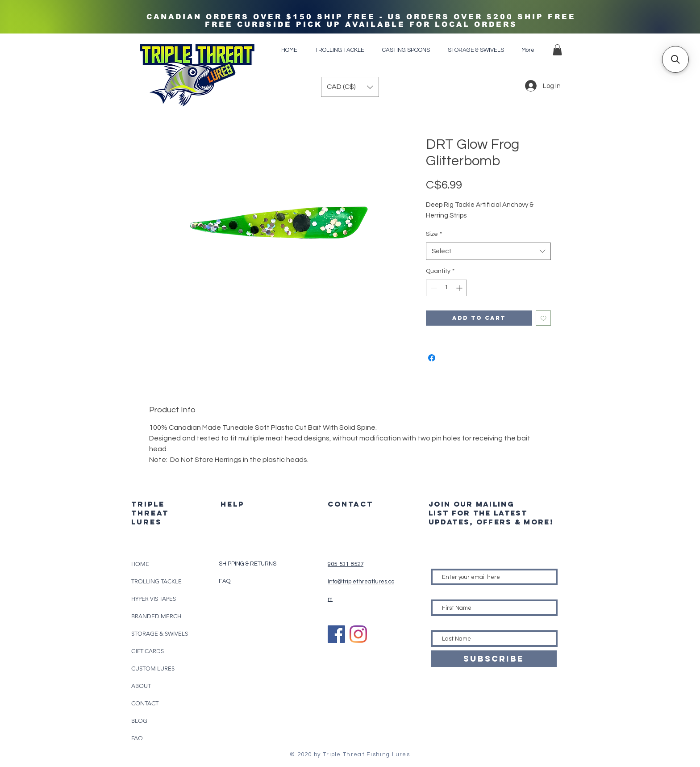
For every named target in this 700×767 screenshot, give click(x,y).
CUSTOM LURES (153, 669)
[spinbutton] (446, 288)
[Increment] (460, 288)
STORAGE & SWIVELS (160, 634)
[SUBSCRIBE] (494, 659)
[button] (557, 50)
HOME (140, 564)
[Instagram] (358, 634)
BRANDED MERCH (156, 616)
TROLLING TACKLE (156, 581)
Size (434, 234)
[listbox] (350, 87)
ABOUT (141, 686)
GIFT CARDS (148, 651)
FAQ (137, 738)
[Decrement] (433, 288)
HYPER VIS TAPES (154, 599)
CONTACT (145, 703)
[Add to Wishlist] (544, 318)
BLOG (139, 721)
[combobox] (488, 251)
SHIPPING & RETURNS (248, 564)
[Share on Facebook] (432, 358)
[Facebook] (336, 634)
